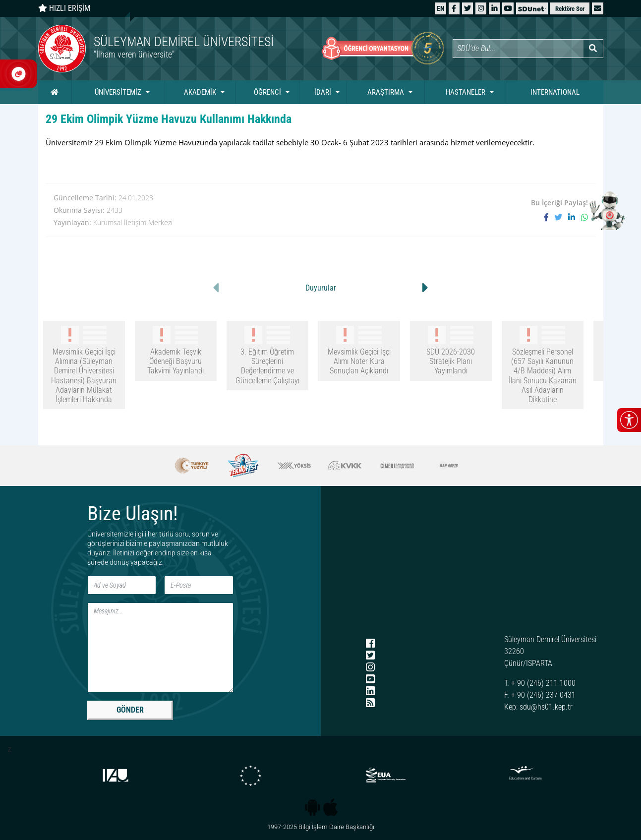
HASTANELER (466, 92)
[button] (597, 8)
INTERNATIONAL (555, 92)
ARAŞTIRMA (386, 92)
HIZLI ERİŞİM (64, 8)
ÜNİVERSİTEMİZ (118, 92)
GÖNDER (130, 710)
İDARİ (323, 92)
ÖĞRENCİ (267, 92)
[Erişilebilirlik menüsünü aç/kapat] (629, 420)
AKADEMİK (200, 92)
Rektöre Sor (570, 9)
